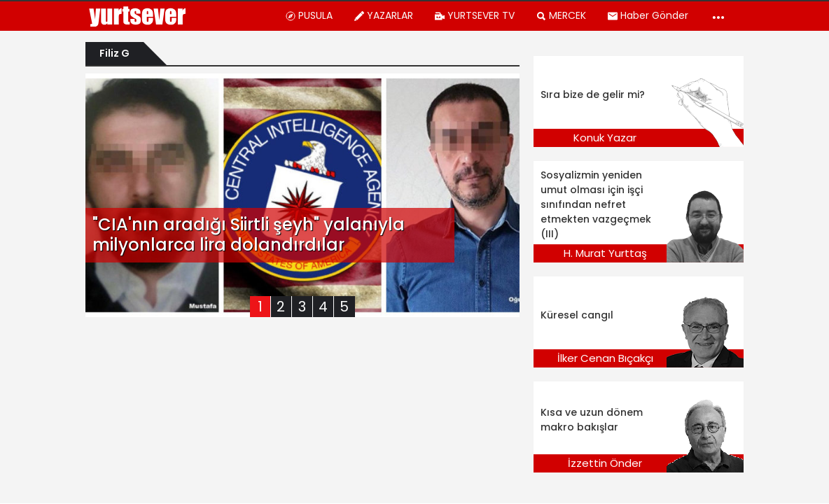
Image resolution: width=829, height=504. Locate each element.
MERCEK (561, 15)
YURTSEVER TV (474, 15)
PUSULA (309, 15)
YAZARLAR (383, 15)
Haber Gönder (648, 15)
